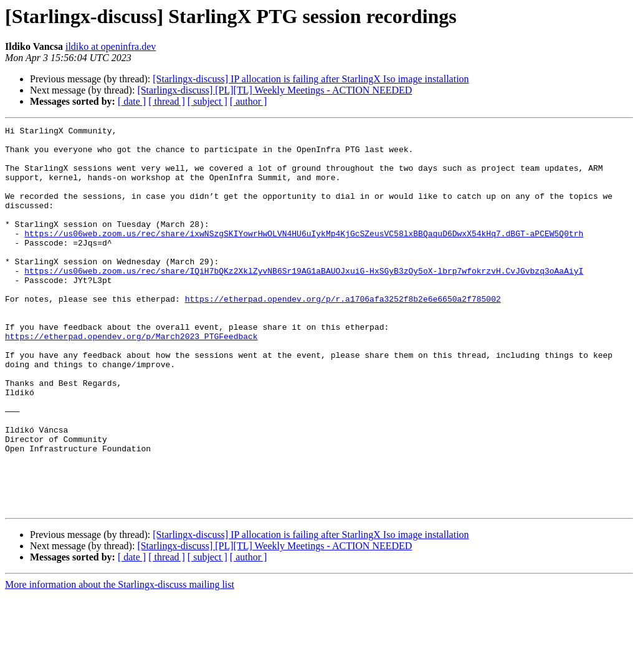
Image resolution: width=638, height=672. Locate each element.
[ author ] (249, 101)
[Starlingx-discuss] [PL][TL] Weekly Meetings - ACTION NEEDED (274, 90)
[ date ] (132, 101)
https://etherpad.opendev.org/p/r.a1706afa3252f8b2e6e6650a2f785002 (343, 334)
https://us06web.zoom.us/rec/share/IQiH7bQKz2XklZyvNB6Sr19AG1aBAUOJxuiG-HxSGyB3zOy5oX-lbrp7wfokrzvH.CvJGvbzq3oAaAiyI (304, 300)
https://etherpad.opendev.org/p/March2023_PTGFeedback (131, 379)
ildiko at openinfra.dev (111, 46)
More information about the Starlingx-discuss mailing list (120, 661)
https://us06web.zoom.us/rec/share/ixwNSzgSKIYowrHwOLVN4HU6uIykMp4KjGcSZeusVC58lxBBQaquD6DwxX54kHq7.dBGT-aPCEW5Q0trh (304, 256)
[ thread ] (167, 101)
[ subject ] (207, 101)
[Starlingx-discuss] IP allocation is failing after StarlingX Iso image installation (311, 79)
